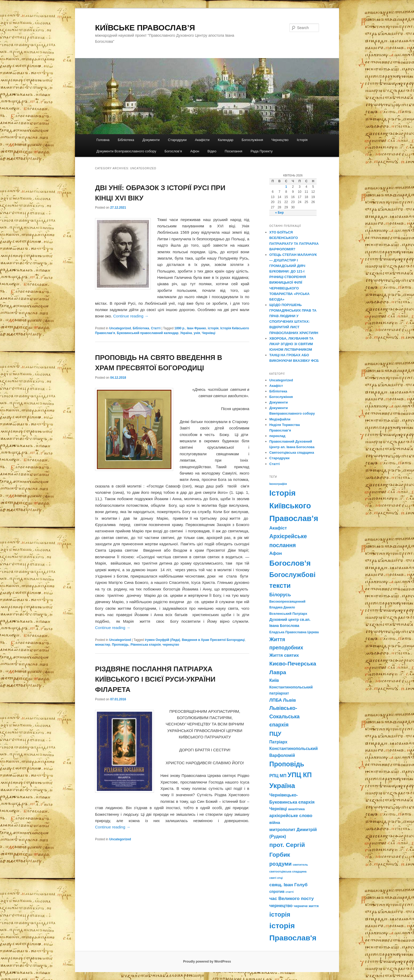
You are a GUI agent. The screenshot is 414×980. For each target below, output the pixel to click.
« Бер (279, 213)
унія (197, 333)
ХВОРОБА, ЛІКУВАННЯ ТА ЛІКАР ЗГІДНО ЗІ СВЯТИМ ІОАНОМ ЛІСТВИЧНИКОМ (291, 344)
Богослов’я (173, 151)
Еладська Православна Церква (294, 632)
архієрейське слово (291, 816)
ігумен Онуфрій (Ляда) (162, 640)
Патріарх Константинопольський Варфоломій (293, 749)
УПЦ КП (300, 775)
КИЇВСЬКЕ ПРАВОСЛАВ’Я (145, 28)
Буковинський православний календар (147, 333)
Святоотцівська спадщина (292, 453)
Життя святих (284, 655)
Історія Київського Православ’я (294, 505)
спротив (277, 892)
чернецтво (171, 645)
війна (275, 822)
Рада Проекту (262, 151)
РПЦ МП (278, 776)
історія (213, 328)
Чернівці (208, 333)
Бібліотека (126, 140)
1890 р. (180, 328)
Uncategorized (120, 328)
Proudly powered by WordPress (207, 962)
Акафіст (276, 386)
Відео (212, 151)
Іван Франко (196, 328)
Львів (290, 700)
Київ (274, 680)
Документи (151, 140)
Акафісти (202, 140)
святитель (300, 865)
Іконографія (278, 484)
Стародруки (177, 140)
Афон (195, 151)
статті (290, 892)
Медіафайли (280, 419)
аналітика (296, 809)
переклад (277, 436)
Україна (186, 333)
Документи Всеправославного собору (126, 151)
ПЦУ (275, 734)
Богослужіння (252, 140)
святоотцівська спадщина (288, 871)
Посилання (234, 151)
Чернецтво (280, 140)
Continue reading (131, 316)
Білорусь (280, 595)
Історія (302, 140)
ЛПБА (276, 700)
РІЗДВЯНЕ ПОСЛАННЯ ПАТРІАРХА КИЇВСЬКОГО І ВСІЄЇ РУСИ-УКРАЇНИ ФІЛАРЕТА (155, 679)
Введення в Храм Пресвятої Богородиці (213, 640)
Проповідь (120, 645)
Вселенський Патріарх (288, 614)
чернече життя (306, 906)
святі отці (276, 878)
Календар (226, 140)
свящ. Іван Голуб (288, 885)
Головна (103, 140)
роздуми (280, 864)
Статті (156, 328)
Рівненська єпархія (146, 645)
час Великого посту (291, 898)
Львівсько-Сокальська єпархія (284, 716)
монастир (103, 645)
